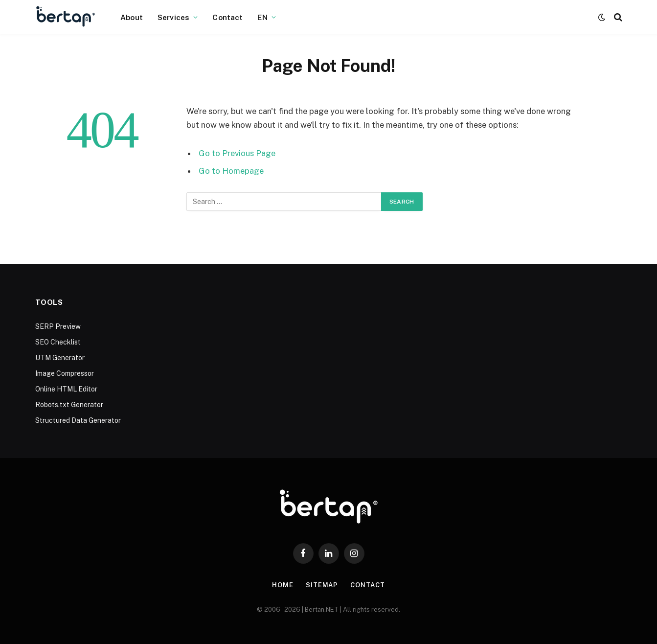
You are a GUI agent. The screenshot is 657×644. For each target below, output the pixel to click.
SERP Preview (58, 326)
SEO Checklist (58, 342)
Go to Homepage (231, 171)
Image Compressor (65, 373)
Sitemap (322, 585)
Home (283, 585)
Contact (227, 17)
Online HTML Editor (66, 389)
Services (173, 17)
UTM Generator (60, 358)
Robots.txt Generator (69, 405)
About (132, 17)
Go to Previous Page (237, 153)
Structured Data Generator (78, 420)
